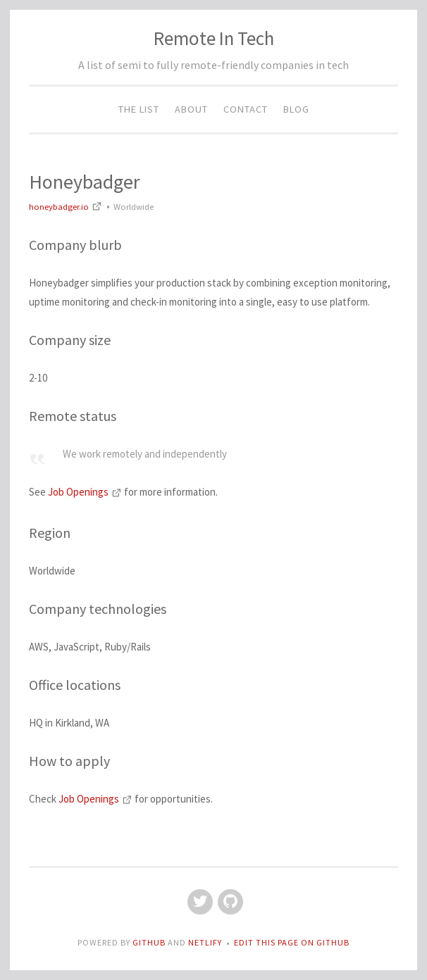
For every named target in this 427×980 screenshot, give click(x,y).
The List (139, 109)
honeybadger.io (67, 206)
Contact (246, 109)
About (191, 109)
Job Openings (86, 492)
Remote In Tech (214, 38)
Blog (296, 109)
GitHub (150, 942)
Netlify (205, 942)
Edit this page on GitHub (292, 942)
